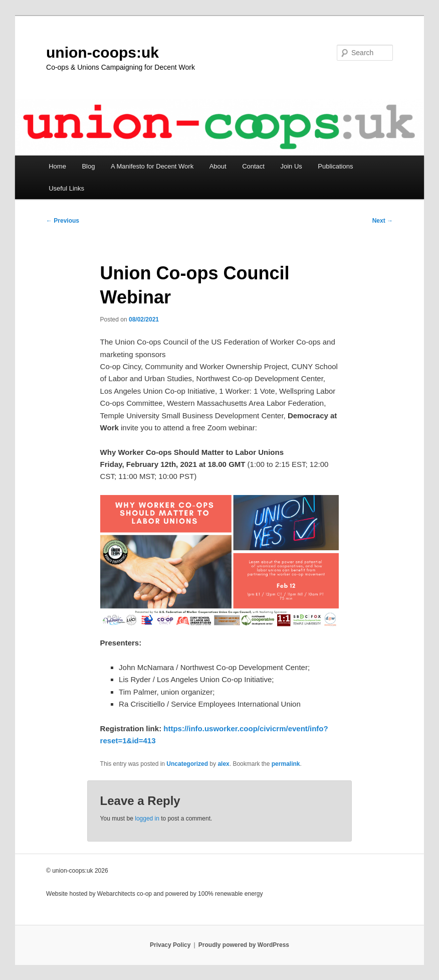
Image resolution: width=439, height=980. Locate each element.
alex (223, 764)
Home (57, 166)
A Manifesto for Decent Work (152, 166)
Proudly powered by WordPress (244, 945)
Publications (335, 166)
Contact (253, 166)
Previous (63, 221)
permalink (286, 764)
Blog (88, 166)
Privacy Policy (170, 945)
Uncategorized (187, 764)
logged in (147, 819)
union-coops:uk (102, 52)
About (218, 166)
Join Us (291, 166)
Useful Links (66, 188)
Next (383, 221)
